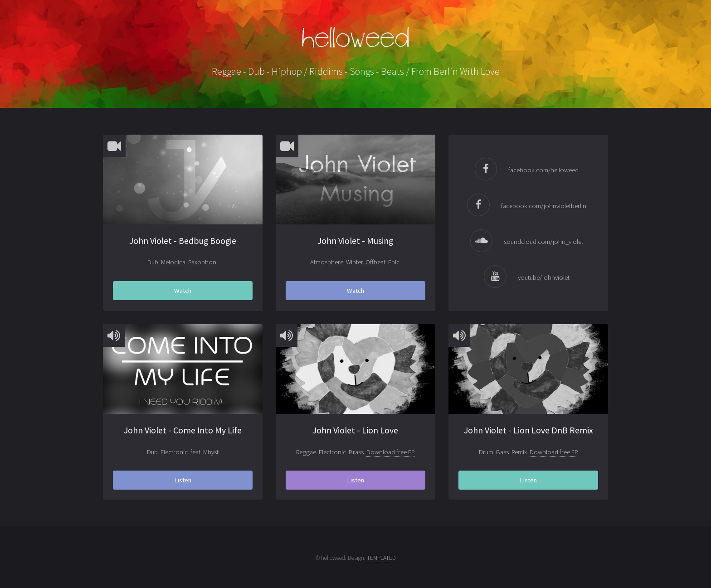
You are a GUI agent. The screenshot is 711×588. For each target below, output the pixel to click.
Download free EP (391, 452)
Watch (183, 291)
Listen (183, 480)
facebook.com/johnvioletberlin (544, 206)
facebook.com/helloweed (543, 170)
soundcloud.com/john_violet (543, 242)
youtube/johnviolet (544, 277)
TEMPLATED (381, 558)
